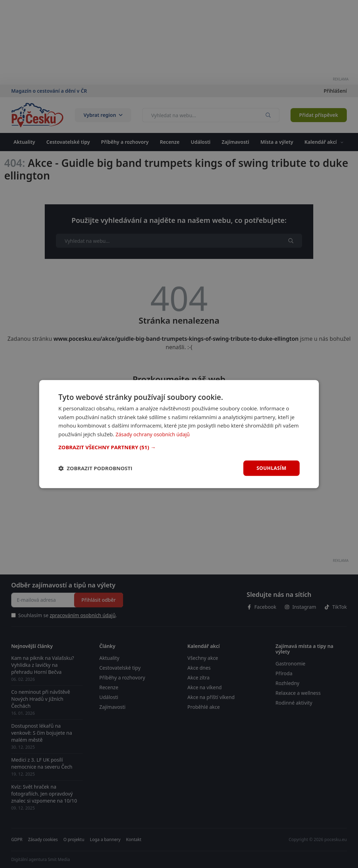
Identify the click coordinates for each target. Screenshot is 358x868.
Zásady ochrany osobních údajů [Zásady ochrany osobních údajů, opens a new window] (154, 434)
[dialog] (179, 434)
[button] (179, 447)
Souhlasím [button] (271, 468)
